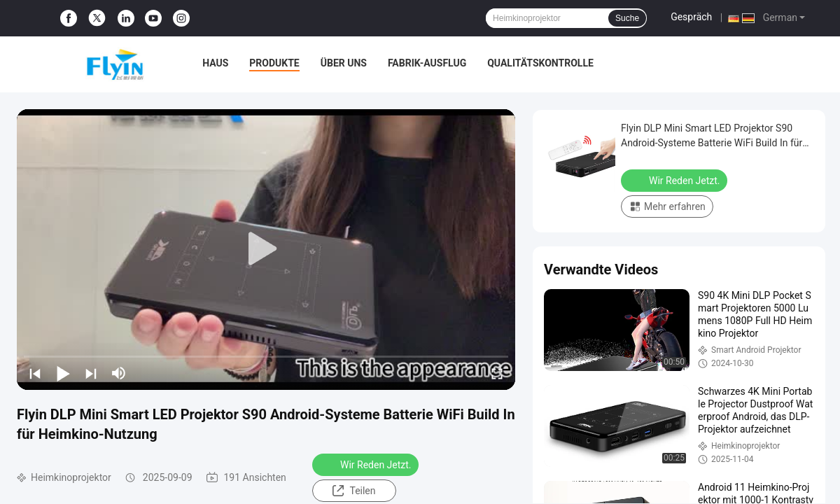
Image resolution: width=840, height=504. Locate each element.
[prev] (35, 373)
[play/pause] (63, 373)
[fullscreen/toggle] (497, 373)
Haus (215, 63)
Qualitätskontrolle (540, 63)
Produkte (274, 63)
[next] (91, 373)
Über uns (344, 63)
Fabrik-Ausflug (427, 63)
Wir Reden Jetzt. (367, 464)
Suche (627, 18)
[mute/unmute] (119, 373)
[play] (266, 249)
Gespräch (691, 17)
